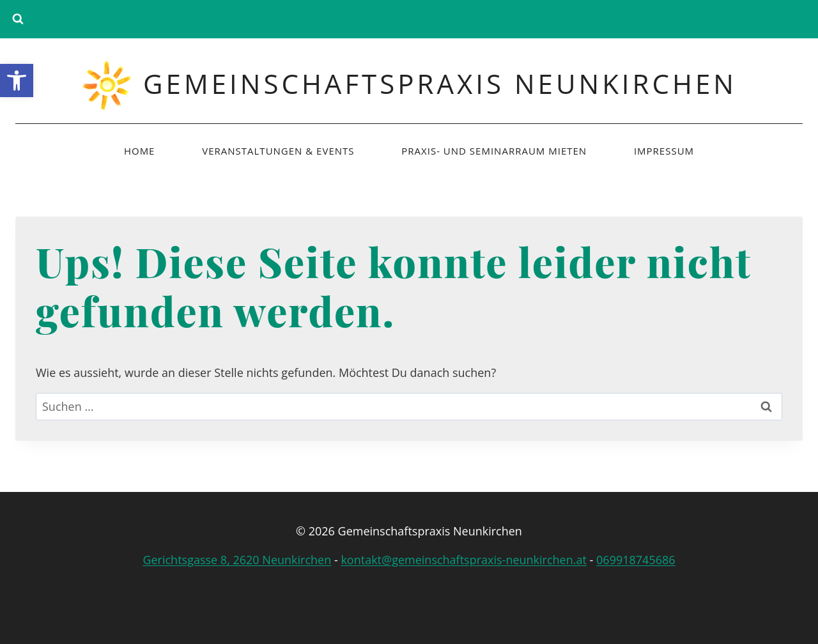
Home (140, 151)
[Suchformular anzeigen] (18, 19)
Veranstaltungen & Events (278, 151)
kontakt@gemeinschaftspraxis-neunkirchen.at (464, 560)
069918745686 (636, 560)
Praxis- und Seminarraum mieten (494, 151)
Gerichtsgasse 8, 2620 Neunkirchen (237, 560)
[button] (17, 80)
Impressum (664, 151)
